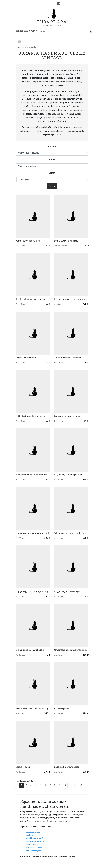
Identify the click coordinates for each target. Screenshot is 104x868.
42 (81, 785)
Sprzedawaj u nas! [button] (26, 31)
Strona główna (22, 47)
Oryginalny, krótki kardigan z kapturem (33, 592)
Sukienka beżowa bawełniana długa (33, 475)
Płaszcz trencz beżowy (27, 358)
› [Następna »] (86, 785)
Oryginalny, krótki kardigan (68, 592)
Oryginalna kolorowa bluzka (30, 650)
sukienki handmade (34, 848)
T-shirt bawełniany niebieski (68, 358)
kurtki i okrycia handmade (37, 838)
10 (65, 785)
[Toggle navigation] (19, 41)
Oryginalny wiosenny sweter (68, 475)
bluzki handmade (33, 832)
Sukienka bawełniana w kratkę (30, 416)
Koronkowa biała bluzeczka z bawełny (71, 299)
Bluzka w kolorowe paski (66, 767)
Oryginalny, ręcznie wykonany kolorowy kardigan (33, 533)
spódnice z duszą (33, 835)
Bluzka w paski (61, 709)
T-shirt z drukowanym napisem (31, 299)
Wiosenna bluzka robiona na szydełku (33, 709)
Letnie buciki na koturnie (66, 241)
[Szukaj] (56, 31)
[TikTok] (59, 4)
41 (75, 785)
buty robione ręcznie (34, 851)
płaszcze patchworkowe (36, 841)
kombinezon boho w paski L (68, 416)
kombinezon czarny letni (28, 241)
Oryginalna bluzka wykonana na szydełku (71, 650)
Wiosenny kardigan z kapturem (70, 533)
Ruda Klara (52, 19)
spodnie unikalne (33, 844)
